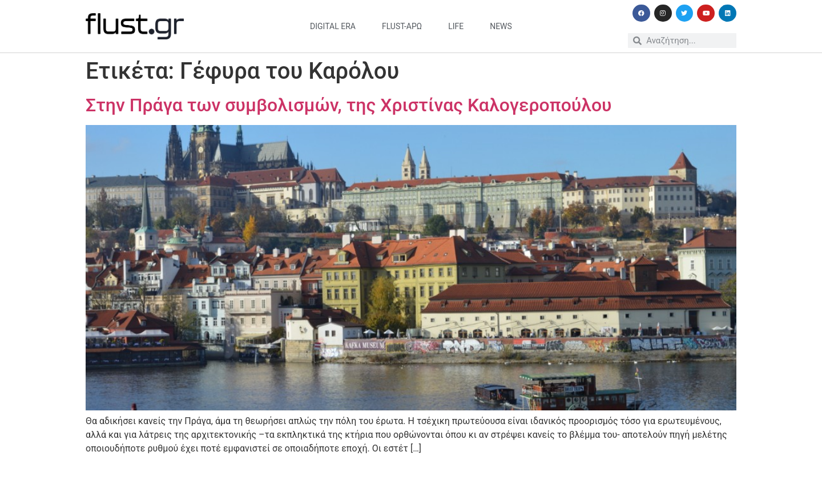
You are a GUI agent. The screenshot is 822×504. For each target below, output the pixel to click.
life (456, 26)
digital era (333, 26)
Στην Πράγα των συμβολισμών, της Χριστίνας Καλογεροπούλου (349, 105)
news (501, 26)
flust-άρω (402, 26)
